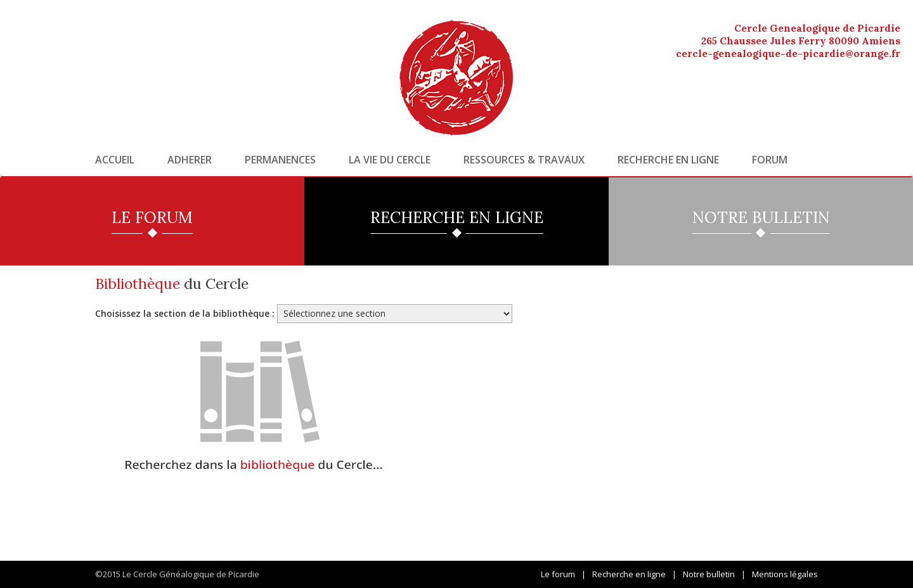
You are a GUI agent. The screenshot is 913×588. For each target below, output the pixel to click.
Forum (770, 160)
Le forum (558, 574)
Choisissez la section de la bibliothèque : (185, 313)
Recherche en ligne (668, 160)
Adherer (190, 160)
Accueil (115, 160)
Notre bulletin (709, 574)
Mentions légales (785, 574)
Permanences (280, 160)
